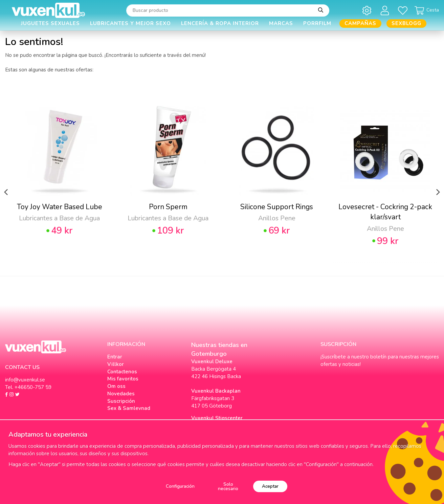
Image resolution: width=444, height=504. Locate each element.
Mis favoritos (123, 379)
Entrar (115, 357)
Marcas (281, 23)
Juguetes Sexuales (50, 23)
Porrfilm (317, 23)
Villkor (116, 364)
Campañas (360, 23)
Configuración (180, 486)
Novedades (121, 394)
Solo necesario (228, 487)
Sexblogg (406, 23)
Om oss (116, 386)
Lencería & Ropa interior (220, 23)
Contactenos (122, 372)
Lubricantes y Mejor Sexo (130, 23)
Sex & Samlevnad (129, 408)
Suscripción (121, 401)
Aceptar (270, 486)
